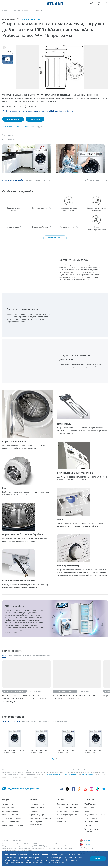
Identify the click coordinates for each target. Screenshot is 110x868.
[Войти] (106, 4)
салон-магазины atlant (53, 774)
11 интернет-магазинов (24, 127)
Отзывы (46, 180)
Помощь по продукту (37, 804)
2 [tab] (56, 759)
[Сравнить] (8, 135)
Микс (4, 655)
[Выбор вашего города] (92, 4)
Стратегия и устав (91, 822)
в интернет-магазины (69, 774)
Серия (34, 721)
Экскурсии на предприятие (94, 815)
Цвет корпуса (45, 721)
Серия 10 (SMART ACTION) (33, 19)
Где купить (35, 119)
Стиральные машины (11, 811)
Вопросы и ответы (37, 807)
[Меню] (4, 4)
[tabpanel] (15, 742)
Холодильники (8, 804)
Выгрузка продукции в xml (67, 815)
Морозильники (8, 807)
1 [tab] (53, 759)
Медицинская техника (11, 822)
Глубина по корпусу (11, 721)
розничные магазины (88, 774)
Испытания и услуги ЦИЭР (67, 807)
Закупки (60, 818)
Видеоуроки (34, 811)
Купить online (13, 119)
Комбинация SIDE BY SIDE (12, 815)
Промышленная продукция (13, 825)
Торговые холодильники (12, 818)
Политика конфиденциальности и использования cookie (39, 863)
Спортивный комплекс (93, 818)
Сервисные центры (37, 815)
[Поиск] (99, 4)
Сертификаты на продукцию (68, 811)
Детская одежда (60, 721)
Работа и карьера (91, 807)
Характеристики (33, 180)
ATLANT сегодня (90, 804)
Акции (86, 811)
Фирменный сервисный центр (41, 818)
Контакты (88, 825)
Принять (98, 859)
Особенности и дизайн (13, 180)
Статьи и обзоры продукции (36, 655)
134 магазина (8, 127)
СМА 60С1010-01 (9, 19)
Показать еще (55, 238)
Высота (26, 721)
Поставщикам (62, 822)
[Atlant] (55, 4)
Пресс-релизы (15, 655)
